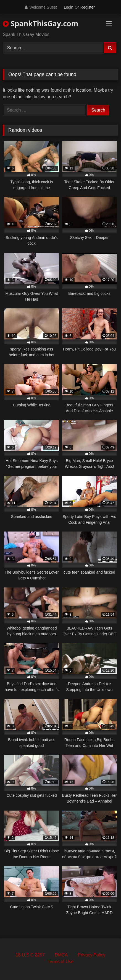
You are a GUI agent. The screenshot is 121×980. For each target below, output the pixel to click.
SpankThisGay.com (40, 24)
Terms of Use (60, 962)
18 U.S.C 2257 (30, 955)
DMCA (61, 955)
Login (69, 7)
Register (88, 7)
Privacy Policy (92, 955)
